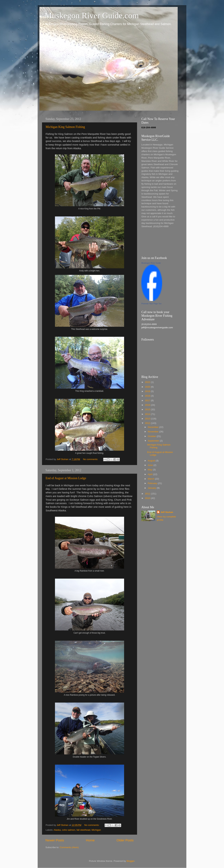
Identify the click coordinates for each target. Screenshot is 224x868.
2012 (148, 423)
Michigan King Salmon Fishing (65, 127)
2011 (148, 494)
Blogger (130, 861)
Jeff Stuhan (167, 512)
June (151, 465)
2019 (148, 391)
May (150, 470)
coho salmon (69, 830)
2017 (148, 400)
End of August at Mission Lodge (66, 478)
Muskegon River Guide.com (92, 15)
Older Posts (125, 840)
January (152, 488)
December (153, 427)
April (150, 474)
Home (90, 840)
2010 (148, 498)
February (153, 483)
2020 (148, 387)
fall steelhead (83, 830)
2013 (148, 419)
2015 (148, 409)
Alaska (57, 830)
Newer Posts (55, 840)
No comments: (91, 459)
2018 (148, 396)
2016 (148, 405)
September (154, 441)
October (152, 436)
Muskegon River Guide (151, 263)
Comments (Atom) (69, 847)
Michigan (96, 830)
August (152, 461)
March (151, 479)
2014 (148, 414)
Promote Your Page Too (151, 304)
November (153, 432)
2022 (148, 382)
